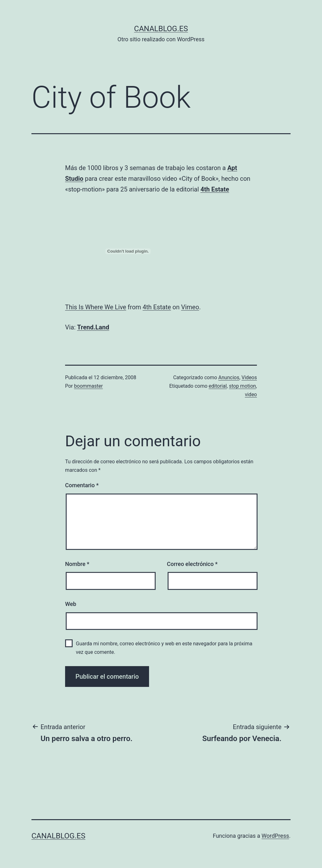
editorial (218, 386)
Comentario (82, 485)
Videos (249, 377)
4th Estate (215, 189)
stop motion (242, 386)
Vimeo (190, 307)
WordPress (275, 836)
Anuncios (229, 377)
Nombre (77, 564)
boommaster (89, 386)
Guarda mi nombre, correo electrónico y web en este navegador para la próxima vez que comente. (164, 648)
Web (71, 604)
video (251, 394)
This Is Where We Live (96, 307)
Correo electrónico (192, 564)
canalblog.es (161, 29)
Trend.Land (93, 327)
